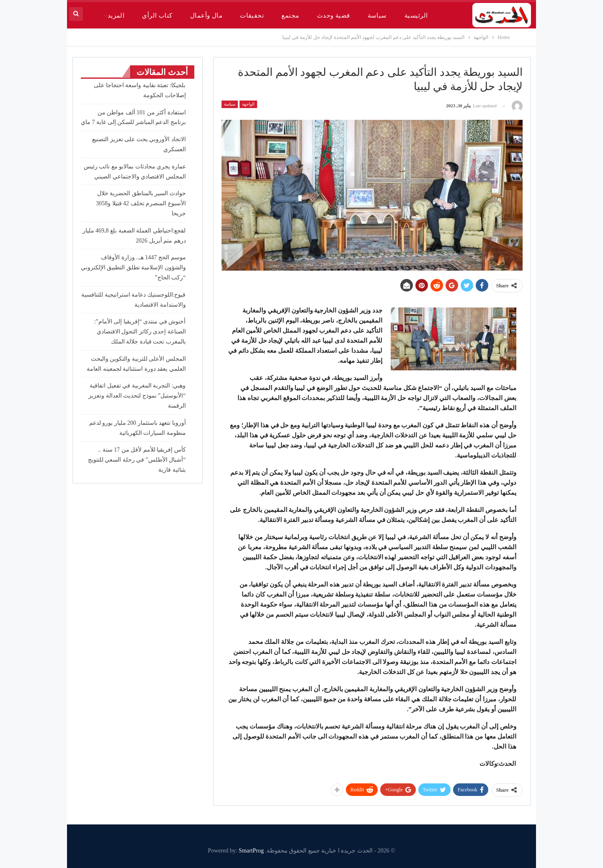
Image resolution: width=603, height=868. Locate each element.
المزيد (116, 15)
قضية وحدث (334, 15)
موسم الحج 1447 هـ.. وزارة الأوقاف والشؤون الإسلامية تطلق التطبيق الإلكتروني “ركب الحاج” (133, 267)
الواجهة (248, 104)
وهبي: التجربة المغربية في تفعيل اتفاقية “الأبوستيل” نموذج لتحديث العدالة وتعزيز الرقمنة (137, 396)
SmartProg (251, 851)
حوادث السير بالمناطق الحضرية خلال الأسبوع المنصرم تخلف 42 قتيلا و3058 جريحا (141, 203)
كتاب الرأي (157, 15)
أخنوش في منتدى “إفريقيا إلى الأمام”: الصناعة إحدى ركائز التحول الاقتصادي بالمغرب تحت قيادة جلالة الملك (140, 332)
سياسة (377, 15)
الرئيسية (416, 15)
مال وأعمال (206, 15)
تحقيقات (252, 15)
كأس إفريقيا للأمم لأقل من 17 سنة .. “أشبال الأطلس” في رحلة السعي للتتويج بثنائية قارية (137, 460)
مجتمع (290, 15)
